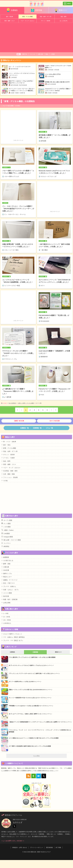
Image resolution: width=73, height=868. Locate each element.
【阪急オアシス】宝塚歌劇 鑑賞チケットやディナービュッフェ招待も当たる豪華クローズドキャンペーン (40, 722)
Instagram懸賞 (7, 537)
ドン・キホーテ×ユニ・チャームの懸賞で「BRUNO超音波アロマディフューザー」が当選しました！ (18, 209)
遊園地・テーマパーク (9, 580)
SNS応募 (5, 570)
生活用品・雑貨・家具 (9, 471)
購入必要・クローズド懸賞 (11, 540)
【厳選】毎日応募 (19, 421)
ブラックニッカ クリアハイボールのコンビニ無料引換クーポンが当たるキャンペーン (34, 673)
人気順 (53, 54)
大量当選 (5, 567)
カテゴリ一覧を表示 (68, 3)
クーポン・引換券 (8, 458)
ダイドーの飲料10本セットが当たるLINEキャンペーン (25, 682)
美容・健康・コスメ (10, 21)
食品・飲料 (63, 17)
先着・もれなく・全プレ (10, 590)
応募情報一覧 (37, 428)
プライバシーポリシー (36, 847)
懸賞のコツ (61, 10)
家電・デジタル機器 (27, 17)
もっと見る (36, 756)
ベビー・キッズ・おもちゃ (27, 21)
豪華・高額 (6, 564)
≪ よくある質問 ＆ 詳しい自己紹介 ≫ (13, 841)
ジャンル (32, 54)
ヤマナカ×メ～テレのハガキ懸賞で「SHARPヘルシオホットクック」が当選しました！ (18, 353)
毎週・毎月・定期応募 (9, 599)
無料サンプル (7, 573)
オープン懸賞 (7, 520)
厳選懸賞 (5, 557)
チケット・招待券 (46, 21)
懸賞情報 (36, 10)
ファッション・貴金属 (9, 477)
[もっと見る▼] (64, 21)
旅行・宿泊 (6, 445)
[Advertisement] (36, 38)
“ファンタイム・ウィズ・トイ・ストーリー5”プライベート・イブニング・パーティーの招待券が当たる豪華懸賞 (40, 731)
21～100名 (6, 617)
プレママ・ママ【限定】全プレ (12, 640)
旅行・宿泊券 (10, 17)
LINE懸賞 (6, 533)
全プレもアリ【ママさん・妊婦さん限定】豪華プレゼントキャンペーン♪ (30, 714)
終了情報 (58, 847)
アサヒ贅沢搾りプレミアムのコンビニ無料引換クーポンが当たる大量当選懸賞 (32, 657)
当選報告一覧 (24, 428)
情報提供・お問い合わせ (20, 847)
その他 (4, 481)
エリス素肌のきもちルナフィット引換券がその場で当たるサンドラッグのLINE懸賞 (34, 738)
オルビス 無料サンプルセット (12, 634)
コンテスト (6, 543)
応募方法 (24, 54)
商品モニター (7, 577)
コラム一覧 (49, 428)
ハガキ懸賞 (6, 527)
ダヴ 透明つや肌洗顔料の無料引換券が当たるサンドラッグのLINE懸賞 (30, 746)
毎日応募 (5, 596)
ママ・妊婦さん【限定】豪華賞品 (13, 637)
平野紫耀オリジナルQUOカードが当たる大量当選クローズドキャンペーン (31, 706)
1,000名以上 (6, 623)
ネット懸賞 (6, 523)
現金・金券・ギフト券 (46, 17)
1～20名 (5, 613)
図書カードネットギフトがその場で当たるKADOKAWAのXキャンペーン (31, 690)
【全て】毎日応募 (54, 421)
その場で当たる (7, 560)
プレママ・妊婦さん (9, 586)
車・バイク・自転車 (9, 442)
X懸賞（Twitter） (8, 530)
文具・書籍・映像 (8, 474)
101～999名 (6, 620)
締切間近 (5, 546)
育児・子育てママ (8, 583)
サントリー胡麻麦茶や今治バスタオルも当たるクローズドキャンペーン (30, 698)
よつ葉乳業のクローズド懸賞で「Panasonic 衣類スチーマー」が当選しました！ (18, 391)
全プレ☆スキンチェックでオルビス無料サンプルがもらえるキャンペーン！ (31, 665)
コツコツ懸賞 (7, 593)
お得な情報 (6, 603)
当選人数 (40, 54)
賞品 (47, 54)
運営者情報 (49, 847)
